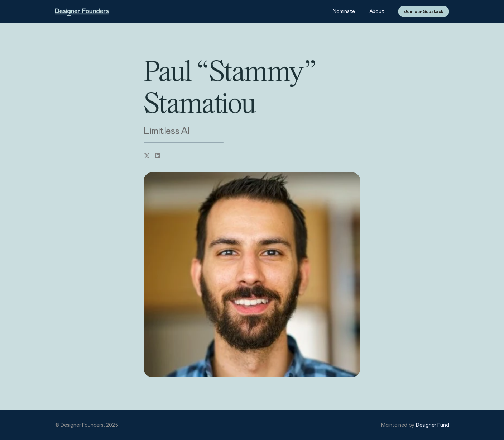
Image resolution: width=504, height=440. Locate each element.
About (377, 11)
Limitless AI (166, 131)
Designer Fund (432, 425)
